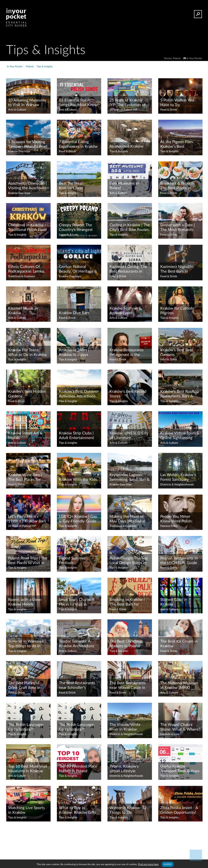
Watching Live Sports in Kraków (26, 810)
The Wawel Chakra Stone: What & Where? (180, 727)
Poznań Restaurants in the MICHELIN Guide (179, 561)
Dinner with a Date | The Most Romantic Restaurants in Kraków (179, 228)
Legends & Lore (68, 235)
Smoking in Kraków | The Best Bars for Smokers (127, 602)
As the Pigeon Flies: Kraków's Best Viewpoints (177, 145)
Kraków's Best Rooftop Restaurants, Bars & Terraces (180, 394)
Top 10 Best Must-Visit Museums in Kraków (28, 769)
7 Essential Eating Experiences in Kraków (78, 144)
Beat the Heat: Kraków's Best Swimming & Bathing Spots (77, 186)
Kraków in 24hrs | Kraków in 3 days (74, 352)
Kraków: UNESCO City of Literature (129, 436)
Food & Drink (169, 110)
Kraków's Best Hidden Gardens (27, 394)
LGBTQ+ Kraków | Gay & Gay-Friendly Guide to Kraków (78, 519)
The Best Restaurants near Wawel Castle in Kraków (127, 686)
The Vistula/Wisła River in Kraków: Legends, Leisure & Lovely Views (125, 727)
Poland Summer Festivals (72, 561)
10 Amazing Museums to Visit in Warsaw (27, 103)
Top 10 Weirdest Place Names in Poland (78, 769)
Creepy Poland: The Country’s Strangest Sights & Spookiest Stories (76, 228)
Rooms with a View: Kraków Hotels (25, 602)
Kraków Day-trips (19, 151)
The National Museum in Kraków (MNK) (179, 685)
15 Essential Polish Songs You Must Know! (79, 103)
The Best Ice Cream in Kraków (179, 644)
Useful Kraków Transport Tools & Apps (180, 769)
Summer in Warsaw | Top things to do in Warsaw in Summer (26, 644)
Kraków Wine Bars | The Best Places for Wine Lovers (25, 478)
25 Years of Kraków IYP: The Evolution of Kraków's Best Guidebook (128, 103)
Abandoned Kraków (126, 146)
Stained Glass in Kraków (174, 602)
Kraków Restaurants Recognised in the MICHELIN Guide (126, 353)
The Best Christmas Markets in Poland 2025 (126, 644)
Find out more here (148, 864)
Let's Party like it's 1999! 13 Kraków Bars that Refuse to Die (27, 519)
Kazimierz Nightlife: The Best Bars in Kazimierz (177, 269)
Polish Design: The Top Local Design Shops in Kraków (129, 561)
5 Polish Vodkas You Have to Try (177, 103)
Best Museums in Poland (124, 186)
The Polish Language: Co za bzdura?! (26, 727)
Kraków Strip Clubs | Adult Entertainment (76, 436)
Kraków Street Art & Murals (25, 436)
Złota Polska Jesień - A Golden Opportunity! (179, 810)
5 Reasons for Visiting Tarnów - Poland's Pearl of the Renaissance (28, 145)
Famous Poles (169, 526)
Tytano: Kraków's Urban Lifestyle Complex (124, 769)
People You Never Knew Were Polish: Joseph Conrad (176, 519)
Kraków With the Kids (78, 480)
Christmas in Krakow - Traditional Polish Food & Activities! (27, 228)
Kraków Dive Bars (74, 313)
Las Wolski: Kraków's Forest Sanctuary (178, 477)
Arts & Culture (17, 110)
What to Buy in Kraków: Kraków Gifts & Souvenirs (77, 810)
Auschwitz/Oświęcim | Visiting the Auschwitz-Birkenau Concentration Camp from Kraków (28, 186)
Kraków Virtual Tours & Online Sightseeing (180, 436)
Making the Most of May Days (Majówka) (127, 519)
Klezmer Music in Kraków (23, 311)
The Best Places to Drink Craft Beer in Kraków (24, 686)
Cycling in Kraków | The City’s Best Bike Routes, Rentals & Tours (130, 228)
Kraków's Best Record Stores (128, 394)
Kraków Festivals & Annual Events (126, 311)
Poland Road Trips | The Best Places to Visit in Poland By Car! (28, 561)
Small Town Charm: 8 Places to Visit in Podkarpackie (77, 602)
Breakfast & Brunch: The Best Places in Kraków (177, 186)
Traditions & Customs (22, 276)
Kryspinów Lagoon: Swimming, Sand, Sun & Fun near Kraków (130, 478)
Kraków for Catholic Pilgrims (177, 311)
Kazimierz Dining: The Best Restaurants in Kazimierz (128, 269)
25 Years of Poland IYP (123, 110)
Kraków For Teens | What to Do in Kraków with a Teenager (27, 353)
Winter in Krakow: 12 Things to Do (128, 810)
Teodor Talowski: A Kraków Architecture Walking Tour (77, 644)
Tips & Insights (119, 151)
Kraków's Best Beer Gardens (177, 352)
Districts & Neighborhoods (177, 485)
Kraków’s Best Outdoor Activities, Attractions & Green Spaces (79, 394)
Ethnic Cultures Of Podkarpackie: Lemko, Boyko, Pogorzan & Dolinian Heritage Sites (28, 269)
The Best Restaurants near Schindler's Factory (77, 686)
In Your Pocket (194, 58)
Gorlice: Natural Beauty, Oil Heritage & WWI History (78, 269)
